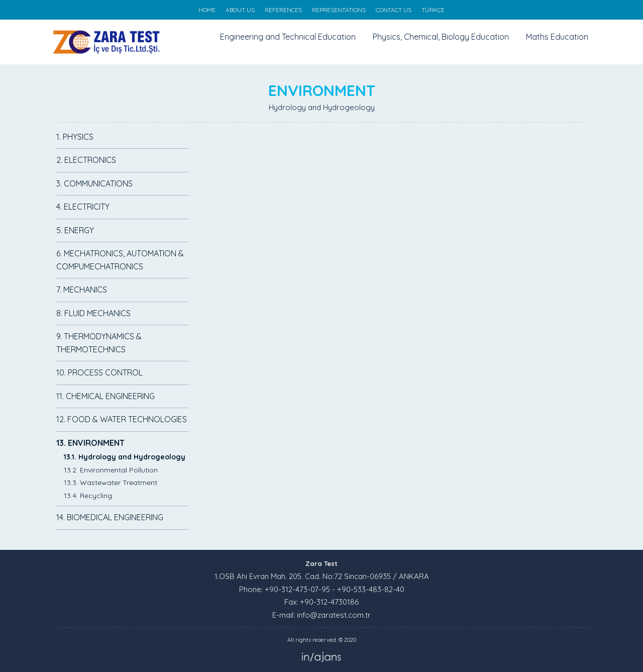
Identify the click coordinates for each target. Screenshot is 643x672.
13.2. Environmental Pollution (111, 470)
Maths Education (557, 37)
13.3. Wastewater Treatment (111, 483)
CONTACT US (394, 10)
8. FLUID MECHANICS (93, 313)
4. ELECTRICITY (83, 207)
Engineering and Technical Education (288, 37)
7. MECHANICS (82, 290)
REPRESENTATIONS (339, 10)
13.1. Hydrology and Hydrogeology (125, 457)
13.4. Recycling (88, 496)
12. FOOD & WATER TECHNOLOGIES (122, 419)
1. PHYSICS (75, 137)
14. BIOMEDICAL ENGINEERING (110, 517)
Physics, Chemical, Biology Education (441, 37)
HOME (207, 10)
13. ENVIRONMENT (90, 443)
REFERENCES (283, 10)
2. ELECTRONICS (86, 160)
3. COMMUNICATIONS (94, 183)
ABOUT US (240, 10)
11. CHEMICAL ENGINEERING (105, 396)
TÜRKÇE (433, 10)
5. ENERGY (75, 230)
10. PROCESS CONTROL (99, 372)
